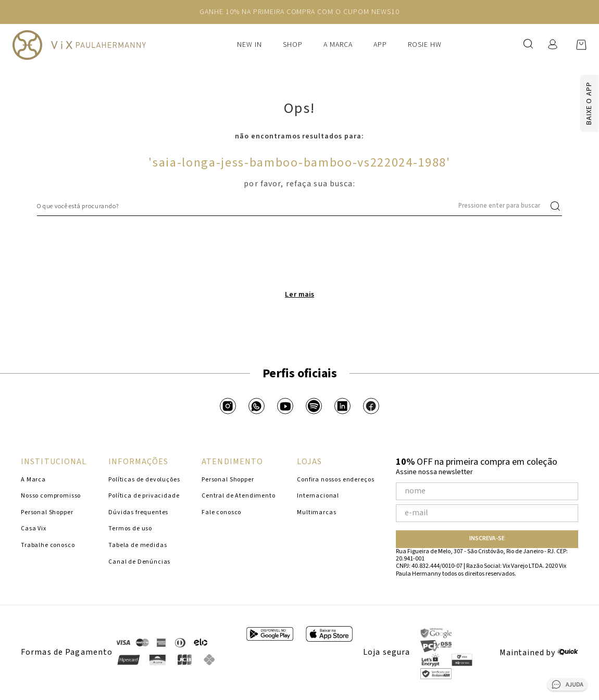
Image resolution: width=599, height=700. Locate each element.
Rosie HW (425, 45)
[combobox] (299, 206)
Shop (293, 45)
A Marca (338, 45)
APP (380, 45)
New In (249, 45)
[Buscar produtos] (557, 206)
